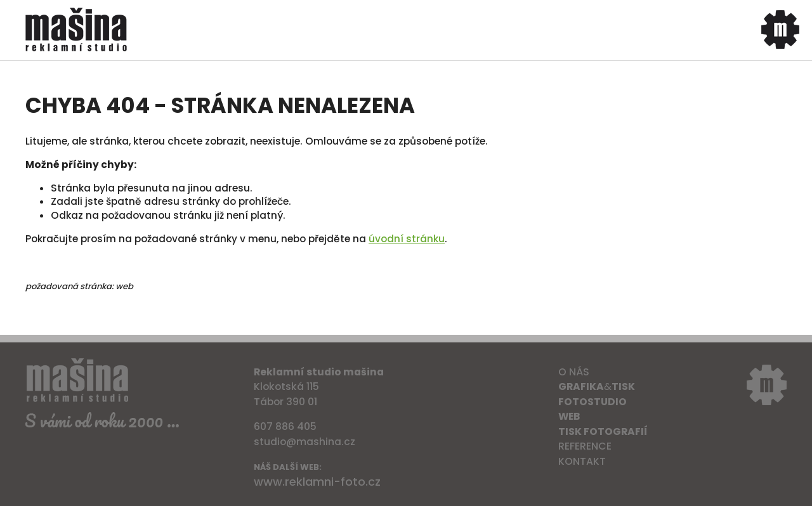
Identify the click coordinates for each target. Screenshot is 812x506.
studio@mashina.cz (304, 442)
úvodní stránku (407, 239)
